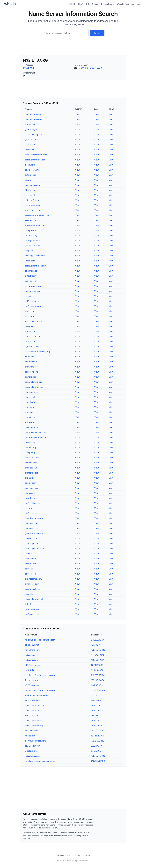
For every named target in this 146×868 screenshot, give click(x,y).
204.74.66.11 (97, 705)
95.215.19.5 (96, 751)
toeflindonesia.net (33, 114)
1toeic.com (30, 165)
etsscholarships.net (34, 599)
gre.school (30, 195)
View (77, 114)
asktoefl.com (31, 220)
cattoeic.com (31, 538)
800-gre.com (31, 190)
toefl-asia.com (32, 513)
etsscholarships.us (34, 134)
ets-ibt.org (30, 407)
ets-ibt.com (30, 402)
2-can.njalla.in (31, 680)
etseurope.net (31, 543)
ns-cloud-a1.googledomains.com (40, 640)
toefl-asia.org (31, 235)
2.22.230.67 (97, 746)
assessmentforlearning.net (37, 215)
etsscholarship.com (34, 321)
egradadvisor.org (33, 347)
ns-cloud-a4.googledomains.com (40, 761)
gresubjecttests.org (34, 518)
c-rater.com (30, 342)
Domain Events (108, 4)
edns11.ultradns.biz (34, 721)
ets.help (29, 554)
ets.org (28, 180)
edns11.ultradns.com (34, 705)
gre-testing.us (31, 129)
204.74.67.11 (97, 721)
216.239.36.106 (98, 675)
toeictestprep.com (33, 579)
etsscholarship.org (34, 382)
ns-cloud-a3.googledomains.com (40, 675)
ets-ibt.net (30, 412)
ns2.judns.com (32, 660)
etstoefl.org (30, 594)
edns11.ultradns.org (34, 726)
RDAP (80, 4)
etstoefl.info (30, 559)
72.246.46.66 (97, 670)
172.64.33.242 (98, 741)
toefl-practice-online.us (36, 437)
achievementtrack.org (35, 160)
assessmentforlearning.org (37, 352)
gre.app (29, 296)
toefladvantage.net (34, 291)
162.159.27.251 (98, 660)
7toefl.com (30, 261)
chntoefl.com (31, 362)
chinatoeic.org (32, 473)
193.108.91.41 (97, 645)
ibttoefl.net (30, 124)
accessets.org (31, 372)
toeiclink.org (31, 564)
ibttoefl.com (30, 331)
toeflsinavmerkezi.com (35, 432)
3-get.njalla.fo (31, 751)
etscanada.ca (31, 271)
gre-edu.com (31, 140)
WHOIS (72, 4)
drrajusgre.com (32, 584)
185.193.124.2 (97, 716)
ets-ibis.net (30, 397)
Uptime (95, 4)
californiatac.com (33, 336)
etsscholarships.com (34, 387)
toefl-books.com (33, 185)
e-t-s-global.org (32, 241)
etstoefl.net (30, 569)
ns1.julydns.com (32, 650)
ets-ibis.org (30, 311)
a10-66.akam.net (33, 700)
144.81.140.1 (28, 68)
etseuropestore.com (34, 549)
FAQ (69, 856)
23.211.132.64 (97, 665)
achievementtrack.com (36, 266)
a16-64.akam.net (33, 665)
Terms (77, 856)
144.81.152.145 (98, 655)
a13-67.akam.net (32, 746)
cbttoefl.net (30, 175)
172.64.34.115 (97, 695)
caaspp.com (31, 230)
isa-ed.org (30, 357)
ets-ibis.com (30, 483)
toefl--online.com (33, 503)
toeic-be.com (31, 498)
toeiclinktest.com (33, 589)
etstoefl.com (31, 574)
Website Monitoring (125, 4)
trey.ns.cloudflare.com (35, 741)
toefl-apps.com (32, 528)
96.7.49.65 (96, 685)
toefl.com (29, 367)
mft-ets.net (30, 442)
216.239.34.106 (98, 690)
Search (97, 33)
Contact (87, 856)
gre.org (28, 508)
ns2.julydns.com (32, 756)
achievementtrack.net (35, 225)
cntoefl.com (30, 276)
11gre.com (30, 422)
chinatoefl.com (32, 200)
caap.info (29, 251)
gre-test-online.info (34, 533)
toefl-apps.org (32, 488)
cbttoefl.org (30, 448)
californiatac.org (33, 301)
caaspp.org (30, 453)
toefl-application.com (35, 256)
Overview (60, 856)
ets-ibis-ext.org (32, 170)
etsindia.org (30, 493)
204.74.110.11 (97, 710)
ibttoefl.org (30, 604)
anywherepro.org (33, 286)
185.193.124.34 (98, 680)
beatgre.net (30, 377)
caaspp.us (30, 326)
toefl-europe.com (33, 306)
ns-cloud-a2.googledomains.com (40, 690)
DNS (88, 4)
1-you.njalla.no (32, 716)
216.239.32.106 (98, 640)
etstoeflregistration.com (36, 155)
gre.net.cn (30, 478)
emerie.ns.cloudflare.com (37, 695)
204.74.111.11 (97, 726)
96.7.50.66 (96, 700)
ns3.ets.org (30, 655)
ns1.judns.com (31, 731)
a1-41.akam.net (32, 645)
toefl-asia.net (31, 281)
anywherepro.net (33, 205)
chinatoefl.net (31, 392)
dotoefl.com (30, 417)
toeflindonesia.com (34, 119)
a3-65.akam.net (32, 685)
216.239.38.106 (98, 761)
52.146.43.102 (97, 736)
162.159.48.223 (98, 650)
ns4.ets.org (30, 736)
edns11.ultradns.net (34, 710)
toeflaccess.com (33, 614)
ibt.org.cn (29, 316)
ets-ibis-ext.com (32, 210)
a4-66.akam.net (32, 670)
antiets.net (30, 150)
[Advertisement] (73, 46)
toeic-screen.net (33, 609)
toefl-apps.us (31, 468)
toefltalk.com (31, 463)
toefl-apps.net (31, 523)
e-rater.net (30, 145)
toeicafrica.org (32, 427)
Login (139, 4)
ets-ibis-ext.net (32, 458)
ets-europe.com (32, 246)
